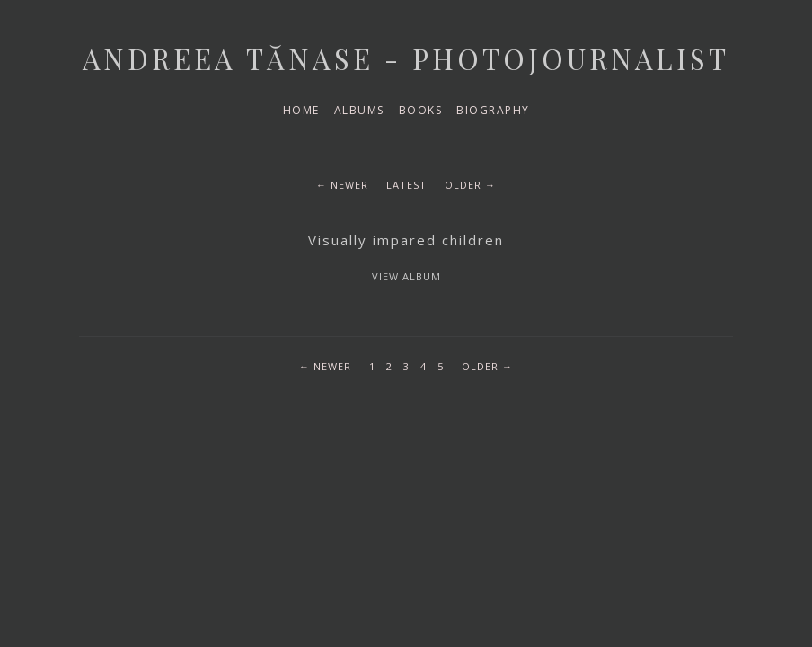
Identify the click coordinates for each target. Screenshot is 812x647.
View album (406, 276)
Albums (359, 110)
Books (421, 110)
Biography (493, 110)
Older (463, 185)
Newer (349, 185)
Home (301, 110)
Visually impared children (406, 240)
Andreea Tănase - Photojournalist (406, 58)
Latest (406, 185)
